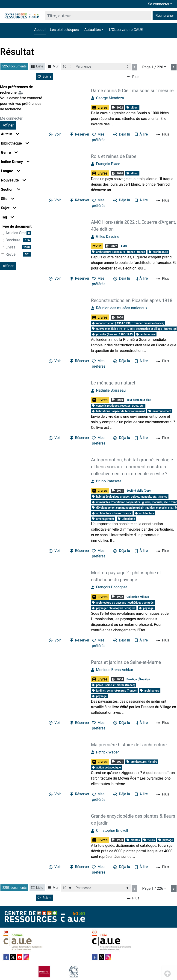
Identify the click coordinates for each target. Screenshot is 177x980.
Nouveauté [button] (13, 180)
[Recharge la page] (67, 67)
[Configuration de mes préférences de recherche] (22, 92)
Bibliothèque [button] (15, 143)
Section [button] (11, 189)
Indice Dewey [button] (15, 162)
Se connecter (159, 4)
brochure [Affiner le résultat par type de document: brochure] (13, 240)
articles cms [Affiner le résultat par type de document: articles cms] (16, 233)
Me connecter (11, 118)
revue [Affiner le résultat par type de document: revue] (10, 254)
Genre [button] (9, 153)
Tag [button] (7, 217)
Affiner (8, 125)
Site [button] (8, 199)
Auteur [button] (10, 134)
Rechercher (165, 16)
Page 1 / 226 (153, 67)
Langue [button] (10, 171)
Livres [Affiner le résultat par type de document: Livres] (10, 247)
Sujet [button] (9, 208)
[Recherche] (98, 16)
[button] (94, 30)
